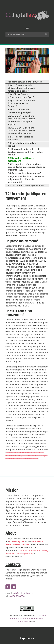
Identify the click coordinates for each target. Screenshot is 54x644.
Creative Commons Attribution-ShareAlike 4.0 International (27, 618)
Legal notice (27, 638)
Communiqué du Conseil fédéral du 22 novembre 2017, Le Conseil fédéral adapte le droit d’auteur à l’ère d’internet (26, 456)
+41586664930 (17, 596)
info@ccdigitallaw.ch (23, 593)
